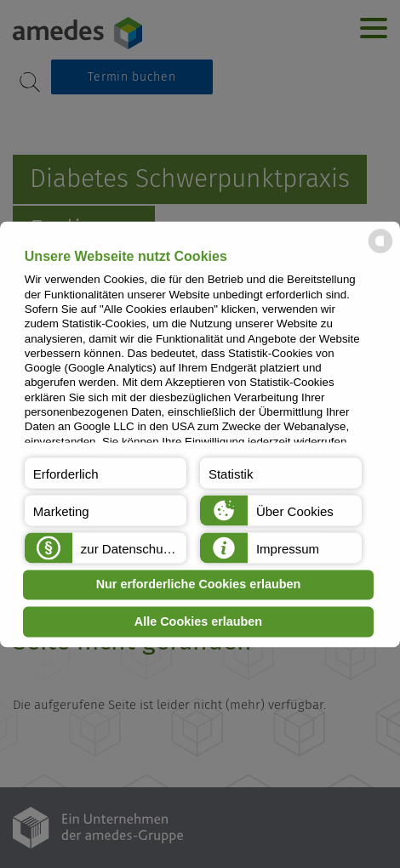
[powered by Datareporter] (380, 251)
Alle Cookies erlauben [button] (198, 621)
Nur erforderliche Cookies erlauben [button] (199, 585)
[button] (106, 473)
